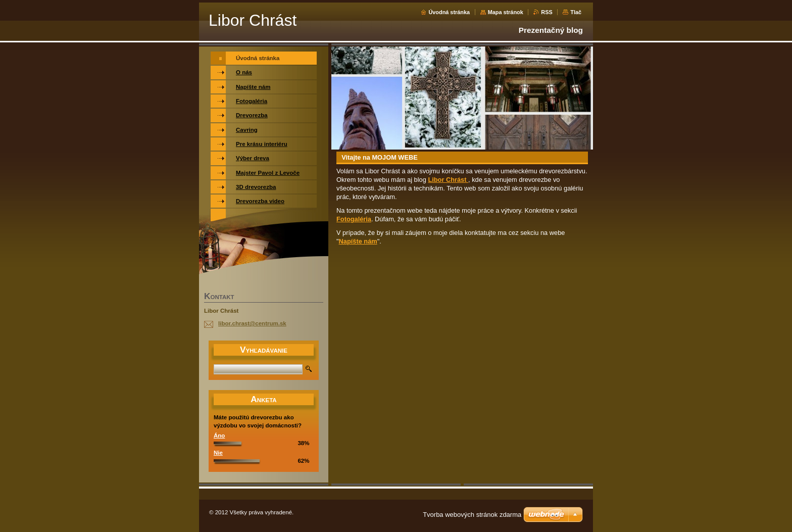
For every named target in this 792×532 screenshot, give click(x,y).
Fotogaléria (354, 219)
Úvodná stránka (449, 12)
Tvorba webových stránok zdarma (472, 515)
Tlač (576, 12)
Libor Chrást (448, 180)
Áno (219, 436)
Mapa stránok (506, 12)
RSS (547, 12)
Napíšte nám (358, 241)
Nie (218, 453)
